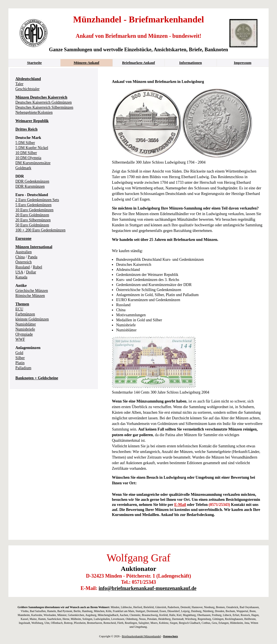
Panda (32, 257)
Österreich (24, 262)
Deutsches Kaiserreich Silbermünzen (44, 107)
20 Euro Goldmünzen (32, 215)
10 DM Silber (26, 153)
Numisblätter (26, 324)
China (20, 257)
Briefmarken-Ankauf (138, 63)
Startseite (35, 63)
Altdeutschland (28, 79)
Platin (20, 363)
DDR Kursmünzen (30, 186)
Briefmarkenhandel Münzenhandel (141, 636)
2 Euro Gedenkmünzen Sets (37, 200)
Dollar (31, 272)
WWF (20, 339)
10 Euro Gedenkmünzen (34, 210)
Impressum (243, 63)
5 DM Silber (25, 143)
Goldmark (23, 168)
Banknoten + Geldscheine (37, 378)
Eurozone (23, 239)
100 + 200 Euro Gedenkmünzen (40, 230)
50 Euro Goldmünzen (32, 225)
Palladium (23, 368)
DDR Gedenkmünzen (32, 181)
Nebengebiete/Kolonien (34, 112)
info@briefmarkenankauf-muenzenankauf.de (148, 588)
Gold (19, 353)
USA (19, 272)
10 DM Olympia (28, 158)
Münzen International (34, 247)
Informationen (191, 63)
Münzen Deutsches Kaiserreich (41, 97)
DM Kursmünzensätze (33, 163)
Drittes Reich (26, 129)
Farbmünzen (25, 314)
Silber (20, 358)
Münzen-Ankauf (86, 63)
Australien (24, 252)
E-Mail (180, 505)
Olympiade (24, 334)
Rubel (37, 267)
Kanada (21, 277)
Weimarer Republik (32, 121)
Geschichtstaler (27, 89)
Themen (22, 304)
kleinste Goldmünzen (32, 319)
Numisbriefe (25, 329)
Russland (23, 267)
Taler (19, 84)
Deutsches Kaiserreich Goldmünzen (44, 102)
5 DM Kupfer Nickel (32, 148)
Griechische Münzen (32, 291)
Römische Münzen (30, 296)
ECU (19, 309)
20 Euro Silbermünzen (33, 220)
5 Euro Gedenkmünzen (33, 205)
